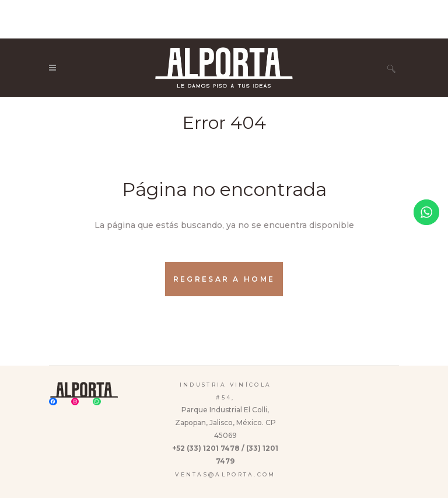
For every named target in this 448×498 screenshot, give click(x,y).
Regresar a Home (224, 279)
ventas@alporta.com (225, 474)
